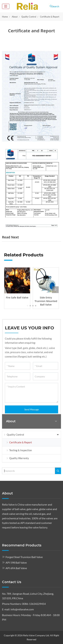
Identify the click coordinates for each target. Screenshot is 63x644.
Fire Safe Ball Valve (17, 297)
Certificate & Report (21, 442)
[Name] (18, 366)
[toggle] (6, 6)
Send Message (32, 409)
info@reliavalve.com (22, 609)
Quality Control (15, 435)
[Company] (46, 376)
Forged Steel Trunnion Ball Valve (24, 557)
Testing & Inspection (20, 450)
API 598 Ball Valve (16, 562)
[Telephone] (18, 376)
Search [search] (54, 6)
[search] (58, 471)
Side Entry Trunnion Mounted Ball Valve (46, 301)
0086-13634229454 (34, 604)
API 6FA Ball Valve (16, 568)
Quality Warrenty (19, 458)
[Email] (46, 366)
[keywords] (29, 471)
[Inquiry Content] (32, 393)
